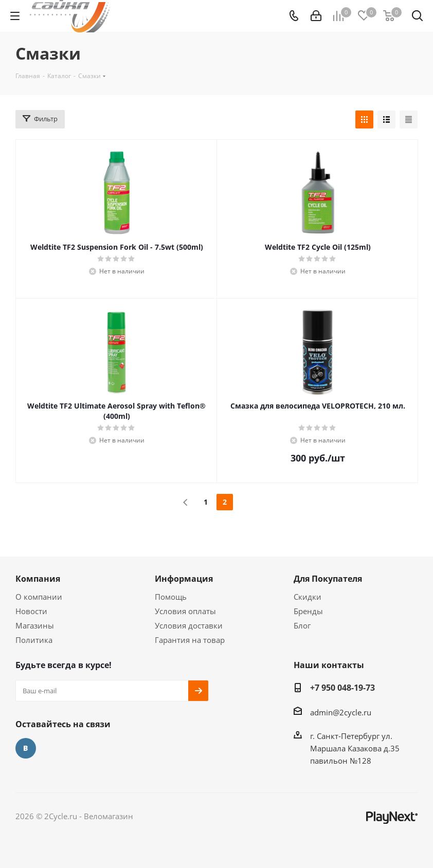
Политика (34, 640)
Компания (38, 579)
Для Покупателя (328, 579)
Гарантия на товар (190, 640)
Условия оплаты (185, 611)
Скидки (308, 597)
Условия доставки (189, 625)
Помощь (171, 597)
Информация (184, 579)
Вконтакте (26, 748)
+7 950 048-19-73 (342, 688)
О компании (39, 597)
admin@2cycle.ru (341, 712)
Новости (31, 611)
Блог (302, 625)
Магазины (35, 625)
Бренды (308, 611)
